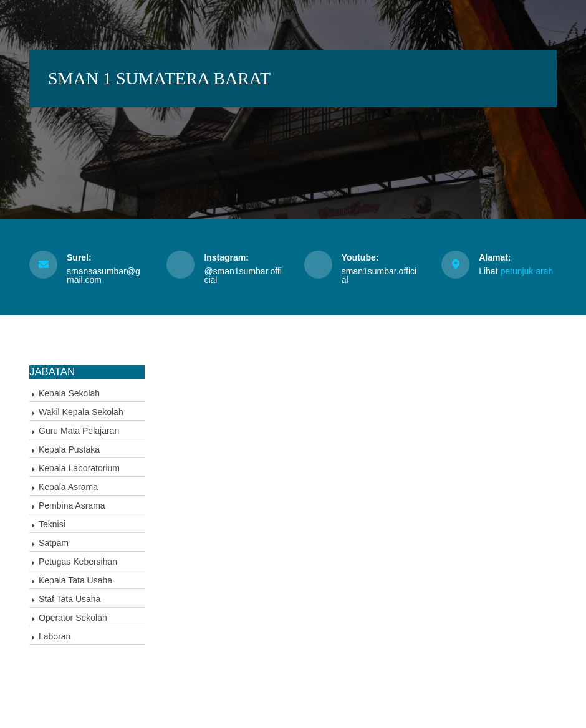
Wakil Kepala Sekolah (81, 412)
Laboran (55, 636)
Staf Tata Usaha (70, 599)
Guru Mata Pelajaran (79, 431)
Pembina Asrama (72, 505)
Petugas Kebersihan (78, 562)
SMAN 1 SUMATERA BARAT (159, 78)
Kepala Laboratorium (79, 468)
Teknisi (52, 524)
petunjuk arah (526, 271)
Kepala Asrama (68, 487)
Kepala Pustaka (69, 449)
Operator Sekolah (73, 618)
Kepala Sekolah (69, 393)
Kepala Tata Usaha (75, 580)
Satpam (54, 543)
